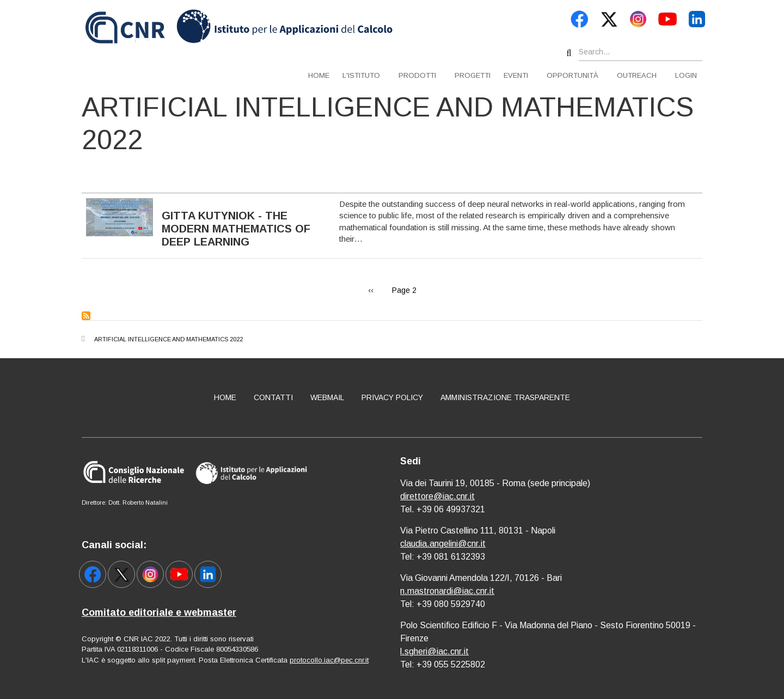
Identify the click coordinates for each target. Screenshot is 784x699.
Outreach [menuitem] (637, 75)
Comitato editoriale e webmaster (159, 612)
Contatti (273, 397)
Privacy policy (392, 397)
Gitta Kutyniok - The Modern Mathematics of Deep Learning (236, 229)
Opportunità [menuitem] (572, 75)
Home (225, 397)
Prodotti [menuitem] (417, 75)
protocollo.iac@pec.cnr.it (329, 660)
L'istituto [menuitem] (361, 75)
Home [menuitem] (319, 75)
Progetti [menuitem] (473, 75)
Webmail (327, 397)
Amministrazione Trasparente (505, 397)
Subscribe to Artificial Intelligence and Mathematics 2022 (86, 316)
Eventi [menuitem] (516, 75)
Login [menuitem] (686, 75)
